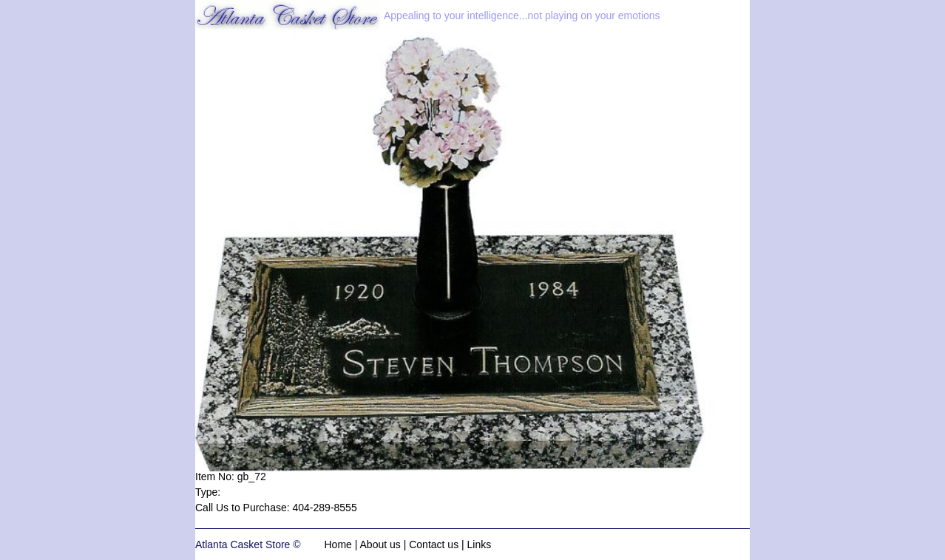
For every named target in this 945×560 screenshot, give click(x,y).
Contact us (434, 544)
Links (480, 544)
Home (338, 544)
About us (380, 544)
